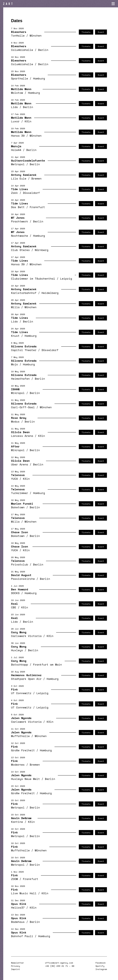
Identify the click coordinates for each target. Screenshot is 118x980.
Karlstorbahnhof (24, 293)
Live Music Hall (24, 893)
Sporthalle (20, 78)
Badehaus (18, 922)
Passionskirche (23, 579)
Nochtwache (20, 236)
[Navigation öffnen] (113, 4)
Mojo (14, 364)
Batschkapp (20, 664)
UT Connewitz (21, 693)
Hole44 (16, 150)
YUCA (14, 479)
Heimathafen (20, 379)
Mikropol (18, 393)
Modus (15, 421)
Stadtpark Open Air (26, 679)
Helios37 (18, 907)
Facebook (101, 963)
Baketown (18, 507)
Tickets (86, 32)
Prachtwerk (20, 221)
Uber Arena (20, 464)
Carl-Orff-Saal (23, 407)
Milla (15, 307)
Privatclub (20, 564)
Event (101, 32)
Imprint (15, 969)
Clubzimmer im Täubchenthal (33, 279)
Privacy (15, 966)
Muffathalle (20, 736)
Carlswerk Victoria (26, 636)
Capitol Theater (24, 350)
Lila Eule (19, 178)
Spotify (100, 966)
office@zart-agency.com (59, 963)
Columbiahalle (22, 50)
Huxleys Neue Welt (25, 779)
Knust (15, 336)
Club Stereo (20, 250)
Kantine (17, 822)
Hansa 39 (18, 136)
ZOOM (14, 879)
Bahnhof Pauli (22, 936)
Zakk (14, 193)
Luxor (15, 121)
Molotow (17, 93)
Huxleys (17, 650)
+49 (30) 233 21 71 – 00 (60, 966)
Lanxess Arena (22, 436)
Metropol (18, 164)
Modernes (18, 765)
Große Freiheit (23, 750)
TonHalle (18, 36)
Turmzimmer (20, 493)
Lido (14, 107)
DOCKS (15, 593)
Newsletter (17, 963)
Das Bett (18, 207)
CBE (14, 607)
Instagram (101, 969)
